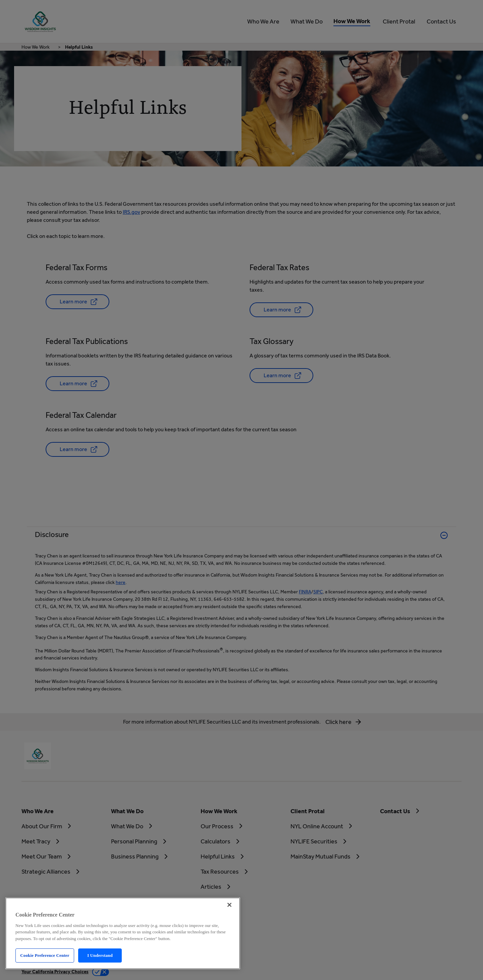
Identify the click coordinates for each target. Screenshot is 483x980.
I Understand (100, 955)
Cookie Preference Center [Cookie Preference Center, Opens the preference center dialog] (45, 955)
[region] (123, 933)
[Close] (229, 905)
